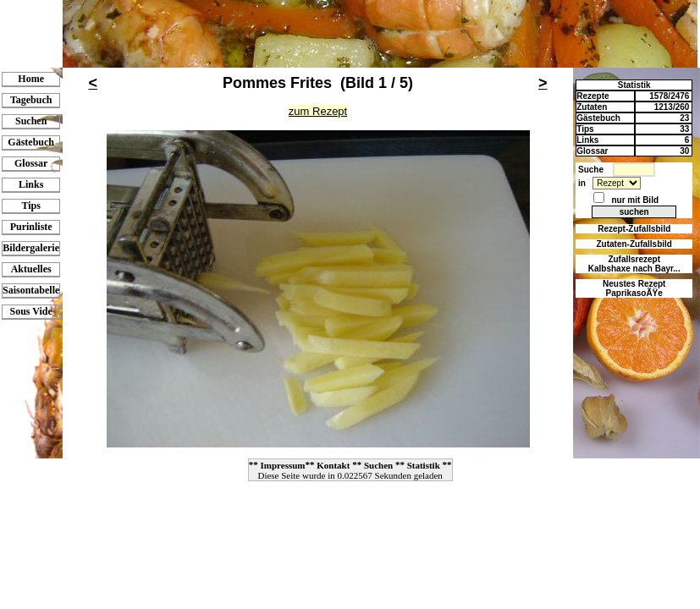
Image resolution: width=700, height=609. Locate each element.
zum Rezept (318, 111)
